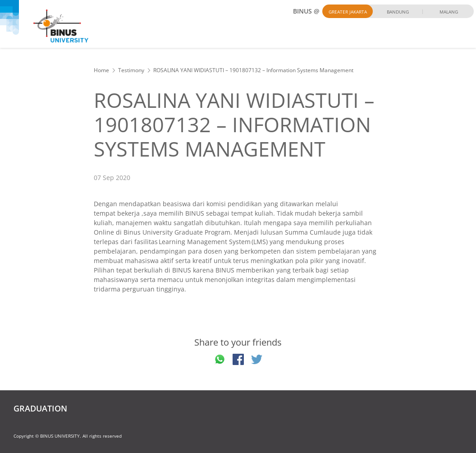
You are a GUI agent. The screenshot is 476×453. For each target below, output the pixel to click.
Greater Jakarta (348, 12)
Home (101, 70)
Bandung (398, 12)
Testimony (131, 70)
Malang (449, 12)
